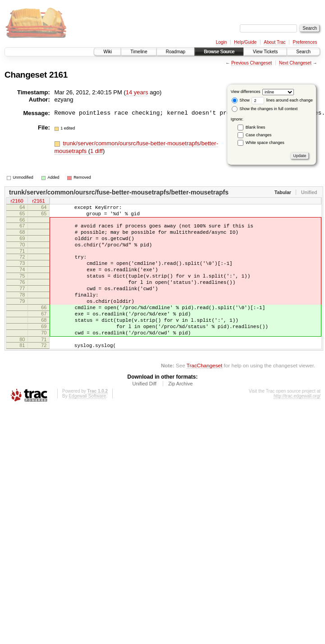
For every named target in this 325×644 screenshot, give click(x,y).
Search (303, 52)
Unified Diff (144, 412)
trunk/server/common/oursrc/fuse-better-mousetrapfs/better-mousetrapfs (119, 192)
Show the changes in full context (265, 109)
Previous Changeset (252, 63)
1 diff (96, 151)
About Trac (275, 42)
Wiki (108, 52)
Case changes (259, 135)
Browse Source (219, 52)
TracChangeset (204, 394)
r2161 (38, 202)
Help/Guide (245, 42)
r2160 (17, 202)
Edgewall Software (87, 424)
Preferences (305, 42)
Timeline (139, 52)
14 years (137, 92)
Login (221, 42)
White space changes (265, 143)
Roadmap (176, 52)
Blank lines (256, 127)
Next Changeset (295, 63)
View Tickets (265, 52)
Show (241, 100)
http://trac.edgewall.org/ (297, 424)
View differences (246, 92)
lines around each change (282, 100)
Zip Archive (180, 412)
